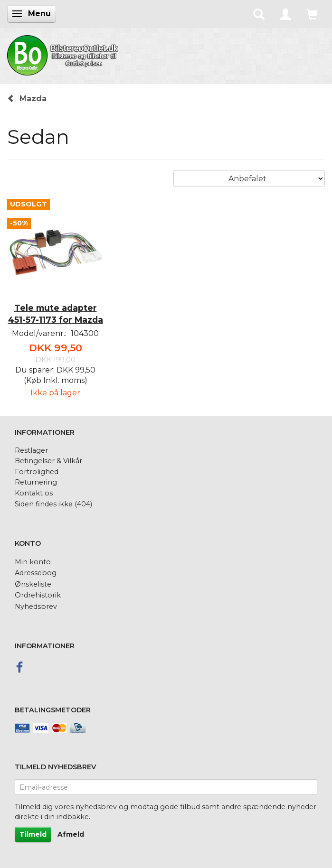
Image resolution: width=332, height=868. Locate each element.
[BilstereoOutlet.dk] (64, 54)
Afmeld (71, 834)
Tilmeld (33, 834)
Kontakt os (34, 493)
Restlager (31, 450)
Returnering (36, 482)
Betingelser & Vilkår (48, 461)
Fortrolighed (37, 472)
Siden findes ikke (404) (53, 504)
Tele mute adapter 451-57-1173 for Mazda (56, 314)
